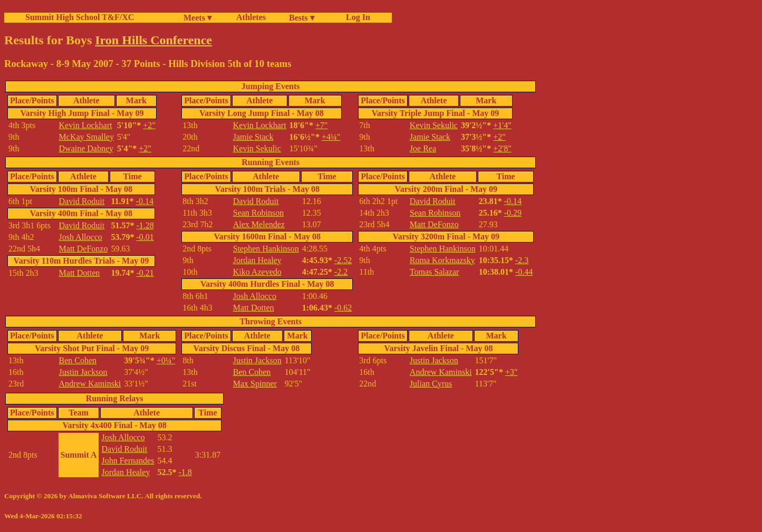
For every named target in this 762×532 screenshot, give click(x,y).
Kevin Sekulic (257, 148)
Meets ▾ (197, 18)
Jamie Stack (253, 137)
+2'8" (502, 148)
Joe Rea (423, 148)
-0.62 (343, 308)
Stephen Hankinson (266, 249)
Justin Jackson (83, 372)
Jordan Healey (257, 260)
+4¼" (331, 137)
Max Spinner (255, 384)
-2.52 (343, 260)
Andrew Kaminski (90, 384)
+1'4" (502, 125)
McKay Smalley (86, 137)
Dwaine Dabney (86, 148)
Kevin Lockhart (86, 125)
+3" (512, 372)
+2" (149, 125)
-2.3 (522, 260)
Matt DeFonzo (84, 249)
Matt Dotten (80, 273)
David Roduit (82, 201)
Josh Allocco (81, 237)
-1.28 (145, 225)
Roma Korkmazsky (442, 260)
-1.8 (185, 472)
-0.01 (145, 237)
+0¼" (166, 360)
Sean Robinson (258, 213)
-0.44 (524, 272)
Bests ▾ (302, 18)
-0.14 (145, 201)
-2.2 (341, 272)
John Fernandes (128, 461)
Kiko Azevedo (257, 272)
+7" (322, 125)
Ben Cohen (78, 360)
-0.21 (145, 273)
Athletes (251, 17)
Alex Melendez (259, 224)
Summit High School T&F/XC (80, 17)
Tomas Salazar (435, 272)
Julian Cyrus (431, 384)
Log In (356, 17)
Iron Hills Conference (153, 40)
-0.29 (513, 213)
